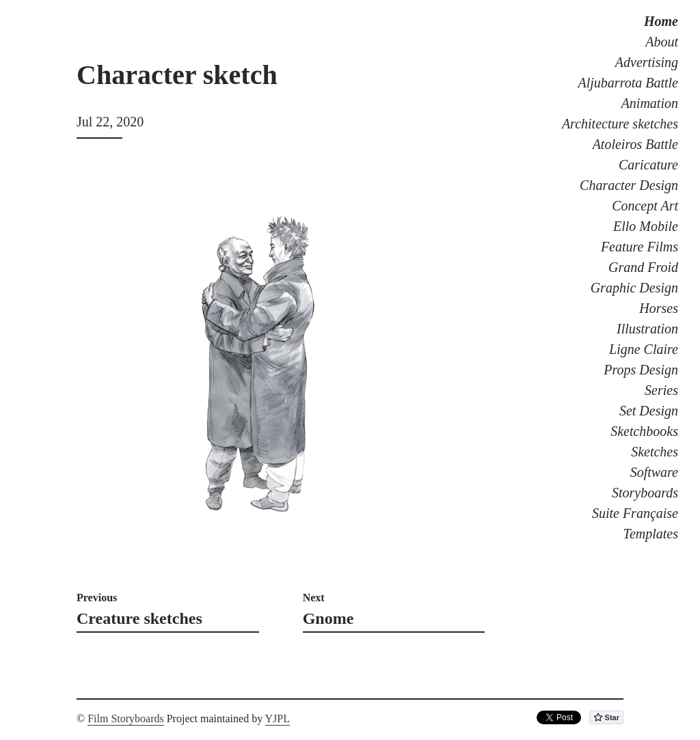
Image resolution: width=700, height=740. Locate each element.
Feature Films (640, 247)
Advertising (647, 62)
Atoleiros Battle (635, 144)
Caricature (648, 165)
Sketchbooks (644, 431)
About (662, 42)
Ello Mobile (646, 226)
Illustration (647, 329)
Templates (651, 534)
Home (661, 21)
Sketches (655, 452)
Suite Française (635, 513)
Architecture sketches (620, 124)
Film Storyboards (126, 718)
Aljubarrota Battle (628, 83)
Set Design (649, 411)
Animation (650, 103)
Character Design (629, 185)
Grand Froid (643, 267)
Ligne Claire (644, 349)
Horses (659, 308)
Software (654, 472)
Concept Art (645, 206)
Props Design (641, 370)
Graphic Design (634, 288)
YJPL (278, 718)
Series (661, 390)
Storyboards (645, 493)
